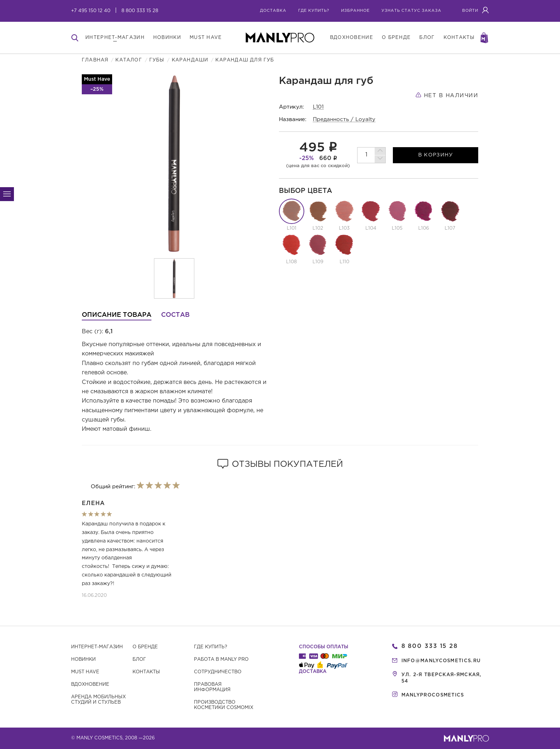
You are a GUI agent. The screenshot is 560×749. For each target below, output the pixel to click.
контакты (459, 38)
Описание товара (117, 315)
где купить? (314, 11)
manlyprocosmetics (433, 695)
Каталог (129, 60)
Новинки (83, 660)
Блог (139, 660)
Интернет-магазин (97, 647)
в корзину (436, 155)
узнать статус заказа (411, 11)
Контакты (146, 672)
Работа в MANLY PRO (221, 660)
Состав (175, 315)
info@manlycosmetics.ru (441, 661)
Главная (95, 60)
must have (206, 38)
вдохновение (352, 38)
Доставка (273, 11)
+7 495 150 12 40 (91, 11)
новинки (167, 38)
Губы (157, 60)
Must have (85, 672)
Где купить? (211, 647)
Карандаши (190, 60)
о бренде (396, 38)
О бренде (145, 647)
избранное (355, 11)
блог (427, 38)
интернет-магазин (115, 38)
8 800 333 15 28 (140, 11)
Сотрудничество (218, 672)
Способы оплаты (324, 647)
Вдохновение (90, 685)
